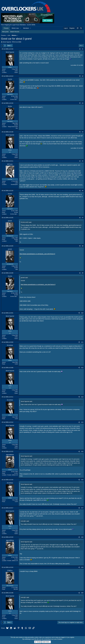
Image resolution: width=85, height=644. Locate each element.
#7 (83, 218)
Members (26, 28)
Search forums (15, 32)
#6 (83, 191)
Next (9, 46)
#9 (83, 273)
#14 (82, 422)
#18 (82, 537)
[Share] (80, 49)
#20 (82, 593)
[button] (20, 28)
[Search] (81, 28)
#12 (82, 368)
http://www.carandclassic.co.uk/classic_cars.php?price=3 (37, 254)
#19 (82, 567)
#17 (82, 508)
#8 (83, 246)
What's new (15, 28)
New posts (5, 32)
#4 (83, 132)
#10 (82, 313)
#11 (82, 342)
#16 (82, 480)
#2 (83, 76)
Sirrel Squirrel (7, 42)
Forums (6, 28)
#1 (83, 49)
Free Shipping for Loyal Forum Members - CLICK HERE (18, 25)
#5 (83, 161)
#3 (83, 103)
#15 (82, 451)
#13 (82, 397)
